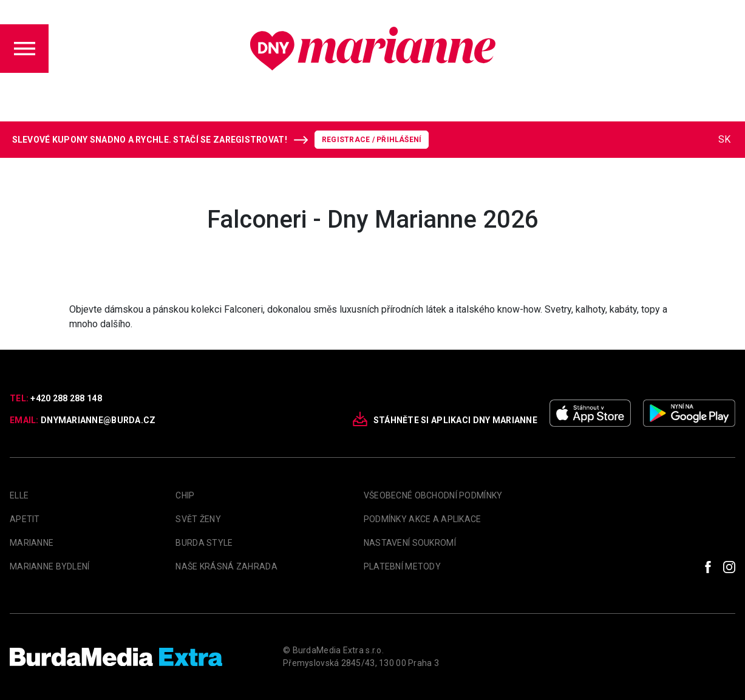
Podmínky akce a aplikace (423, 519)
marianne (32, 543)
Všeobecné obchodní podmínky (433, 495)
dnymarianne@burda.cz (98, 420)
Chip (185, 495)
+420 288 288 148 (66, 398)
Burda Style (204, 543)
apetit (25, 519)
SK (724, 139)
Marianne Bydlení (49, 566)
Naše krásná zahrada (226, 566)
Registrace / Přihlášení (372, 140)
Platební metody (402, 566)
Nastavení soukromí (410, 543)
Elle (19, 495)
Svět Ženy (198, 519)
